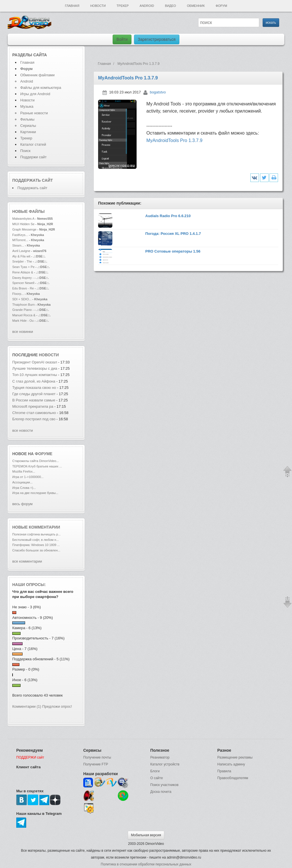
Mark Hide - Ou (23, 321)
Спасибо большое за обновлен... (36, 550)
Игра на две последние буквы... (35, 493)
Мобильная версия (146, 835)
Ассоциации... (22, 482)
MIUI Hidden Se (23, 224)
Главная (72, 6)
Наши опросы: (29, 585)
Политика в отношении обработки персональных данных (146, 864)
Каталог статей (33, 144)
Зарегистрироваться (157, 39)
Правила (224, 771)
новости (49, 355)
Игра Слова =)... (24, 488)
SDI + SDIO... (22, 299)
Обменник (196, 6)
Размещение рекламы (235, 757)
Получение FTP (96, 764)
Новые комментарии (36, 527)
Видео (171, 6)
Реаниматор (160, 757)
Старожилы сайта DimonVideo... (36, 461)
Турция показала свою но (34, 388)
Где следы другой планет (34, 394)
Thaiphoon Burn (24, 305)
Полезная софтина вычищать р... (36, 534)
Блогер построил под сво (34, 419)
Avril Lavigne (22, 251)
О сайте (157, 778)
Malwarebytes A (23, 219)
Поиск (25, 151)
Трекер (123, 6)
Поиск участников (164, 785)
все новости (23, 430)
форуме (44, 454)
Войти (122, 39)
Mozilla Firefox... (24, 471)
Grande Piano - (23, 310)
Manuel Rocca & (24, 315)
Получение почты (97, 757)
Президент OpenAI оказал (35, 362)
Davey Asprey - (23, 278)
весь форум (22, 504)
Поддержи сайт (33, 157)
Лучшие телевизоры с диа (35, 368)
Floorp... (18, 294)
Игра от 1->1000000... (28, 477)
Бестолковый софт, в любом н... (36, 540)
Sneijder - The (22, 261)
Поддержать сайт (33, 180)
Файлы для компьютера (41, 88)
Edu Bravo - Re (23, 288)
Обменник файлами (37, 75)
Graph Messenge (24, 229)
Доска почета (161, 792)
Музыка (27, 106)
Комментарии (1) (27, 706)
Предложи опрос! (57, 706)
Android (147, 6)
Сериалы (28, 126)
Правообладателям (233, 778)
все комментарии (27, 561)
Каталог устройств (165, 764)
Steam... (18, 245)
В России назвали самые (34, 400)
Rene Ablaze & (23, 272)
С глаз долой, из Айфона (34, 381)
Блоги (155, 771)
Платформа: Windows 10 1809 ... (36, 545)
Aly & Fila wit (21, 256)
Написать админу (231, 764)
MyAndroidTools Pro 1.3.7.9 (174, 140)
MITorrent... (20, 240)
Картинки (28, 132)
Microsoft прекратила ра (33, 406)
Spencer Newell (23, 283)
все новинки (23, 332)
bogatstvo (158, 92)
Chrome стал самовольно (35, 413)
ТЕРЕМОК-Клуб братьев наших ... (37, 466)
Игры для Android (35, 94)
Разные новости (34, 113)
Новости (98, 6)
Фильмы (27, 119)
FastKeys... (20, 235)
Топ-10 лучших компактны (35, 375)
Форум (221, 6)
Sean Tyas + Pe (23, 267)
